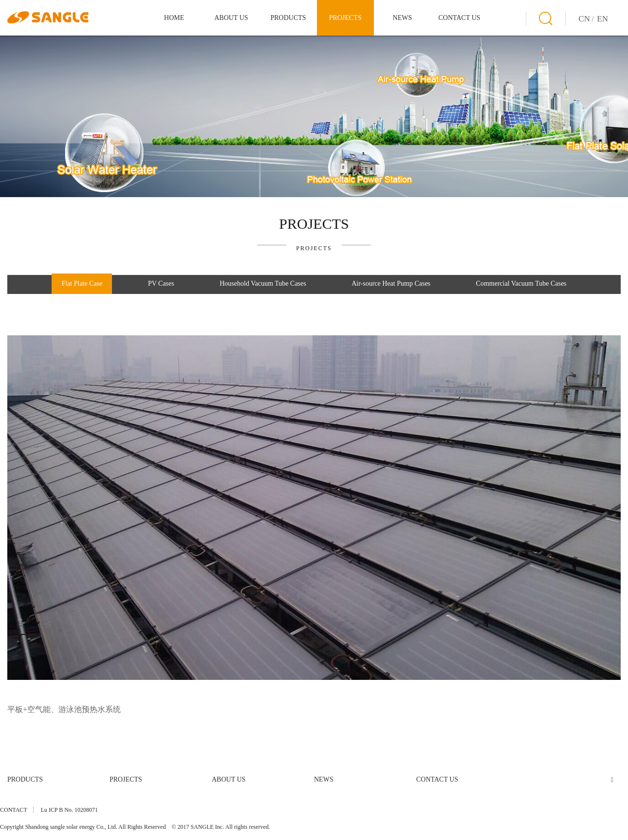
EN (602, 19)
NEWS (403, 18)
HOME (174, 18)
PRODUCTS (288, 18)
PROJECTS (345, 18)
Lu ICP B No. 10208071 (69, 810)
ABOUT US (231, 18)
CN (584, 19)
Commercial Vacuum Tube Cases (521, 283)
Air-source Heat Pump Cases (391, 283)
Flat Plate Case (82, 283)
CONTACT (14, 810)
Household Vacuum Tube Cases (263, 283)
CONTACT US (460, 18)
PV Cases (161, 283)
